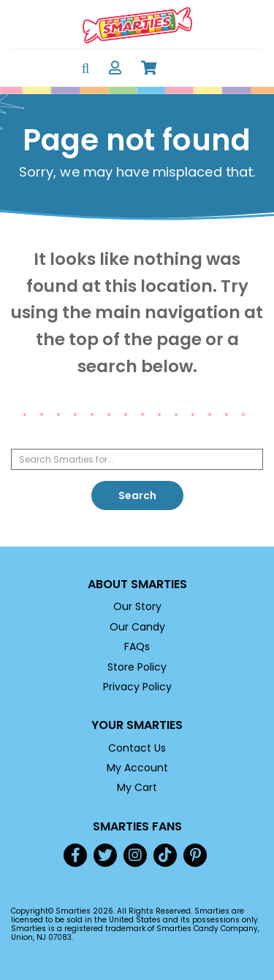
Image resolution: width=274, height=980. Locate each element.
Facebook (75, 855)
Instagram (135, 855)
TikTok (165, 855)
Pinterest (195, 855)
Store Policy (137, 667)
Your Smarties (137, 725)
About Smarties (137, 584)
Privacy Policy (137, 687)
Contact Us (137, 748)
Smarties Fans (137, 826)
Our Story (137, 606)
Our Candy (137, 627)
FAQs (137, 647)
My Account (137, 768)
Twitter (105, 855)
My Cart (137, 787)
